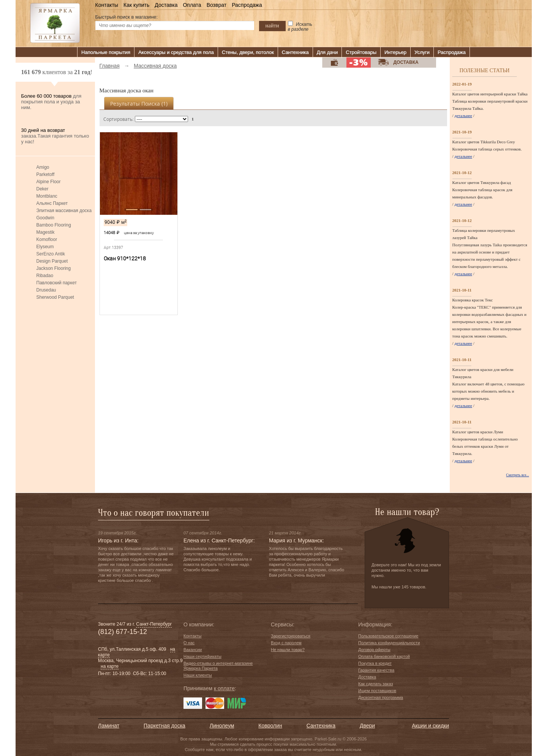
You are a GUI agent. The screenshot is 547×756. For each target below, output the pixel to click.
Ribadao (45, 276)
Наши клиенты (198, 675)
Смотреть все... (517, 475)
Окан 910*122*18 (125, 258)
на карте (110, 666)
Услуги (422, 52)
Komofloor (47, 239)
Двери (367, 726)
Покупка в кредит (375, 663)
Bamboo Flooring (54, 225)
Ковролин (270, 726)
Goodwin (45, 218)
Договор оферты (374, 650)
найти (272, 25)
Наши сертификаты (202, 656)
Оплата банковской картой (384, 656)
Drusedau (46, 290)
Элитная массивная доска (64, 211)
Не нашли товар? (288, 650)
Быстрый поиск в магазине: (127, 17)
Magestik (46, 232)
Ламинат (109, 726)
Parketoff (46, 174)
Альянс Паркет (52, 203)
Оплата (192, 5)
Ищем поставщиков (377, 691)
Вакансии (193, 650)
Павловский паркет (57, 283)
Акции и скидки (430, 726)
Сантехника (295, 52)
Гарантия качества (376, 670)
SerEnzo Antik (51, 254)
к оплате (224, 688)
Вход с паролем (286, 643)
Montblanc (47, 196)
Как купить (136, 5)
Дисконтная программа (381, 697)
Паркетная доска (164, 726)
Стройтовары (361, 52)
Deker (43, 189)
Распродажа (247, 5)
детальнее (463, 116)
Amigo (43, 167)
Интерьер (395, 52)
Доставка (166, 5)
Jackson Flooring (54, 268)
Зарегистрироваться (291, 636)
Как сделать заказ (375, 684)
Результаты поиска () (139, 104)
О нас (189, 643)
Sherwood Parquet (55, 297)
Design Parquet (52, 261)
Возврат (217, 5)
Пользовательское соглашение (388, 636)
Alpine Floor (49, 182)
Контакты (107, 5)
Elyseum (45, 247)
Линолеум (222, 726)
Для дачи (327, 52)
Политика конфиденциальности (389, 643)
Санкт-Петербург (154, 624)
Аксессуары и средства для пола (176, 52)
